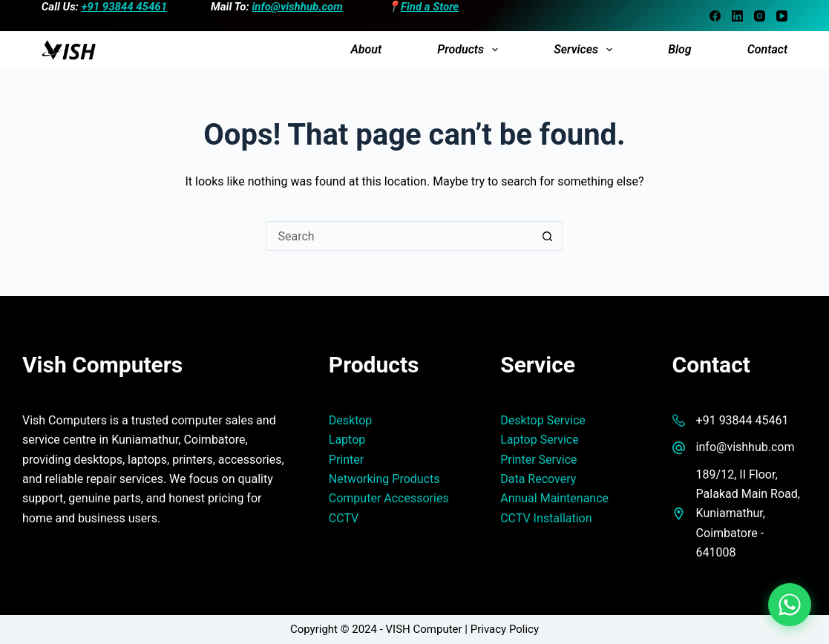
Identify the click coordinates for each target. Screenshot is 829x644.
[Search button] (548, 236)
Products (471, 50)
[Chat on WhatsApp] (790, 605)
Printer (346, 460)
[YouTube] (782, 16)
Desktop (351, 420)
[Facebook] (715, 16)
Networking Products (384, 479)
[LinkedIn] (737, 16)
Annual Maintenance (554, 498)
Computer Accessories (389, 498)
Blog (680, 49)
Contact (767, 49)
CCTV (344, 518)
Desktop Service (543, 420)
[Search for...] (399, 236)
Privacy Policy (505, 629)
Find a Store (430, 7)
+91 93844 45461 (125, 7)
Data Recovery (538, 479)
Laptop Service (540, 440)
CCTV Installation (546, 518)
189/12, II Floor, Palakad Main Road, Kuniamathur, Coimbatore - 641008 (748, 514)
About (366, 49)
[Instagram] (760, 16)
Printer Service (538, 460)
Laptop (347, 440)
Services (586, 50)
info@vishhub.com (297, 7)
